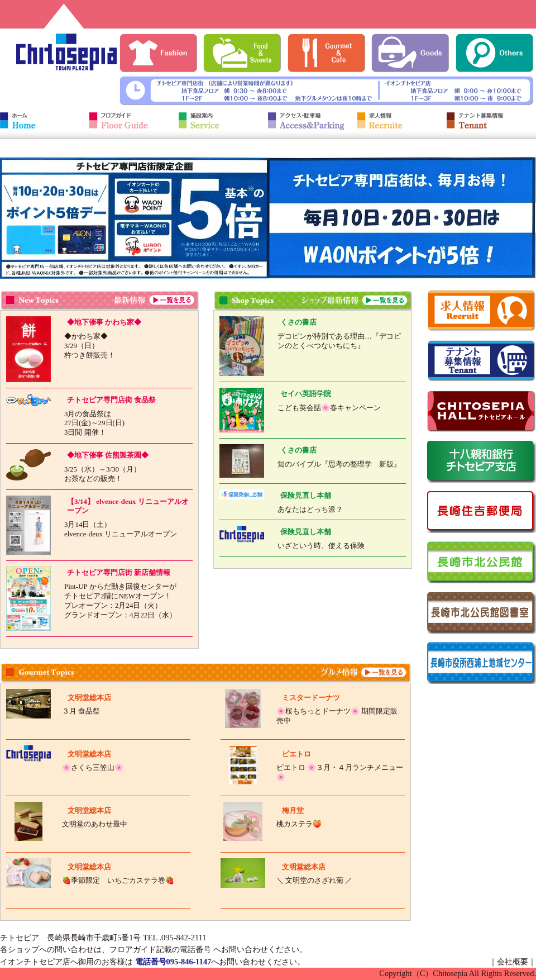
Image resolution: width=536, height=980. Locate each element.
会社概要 (513, 962)
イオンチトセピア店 (35, 962)
